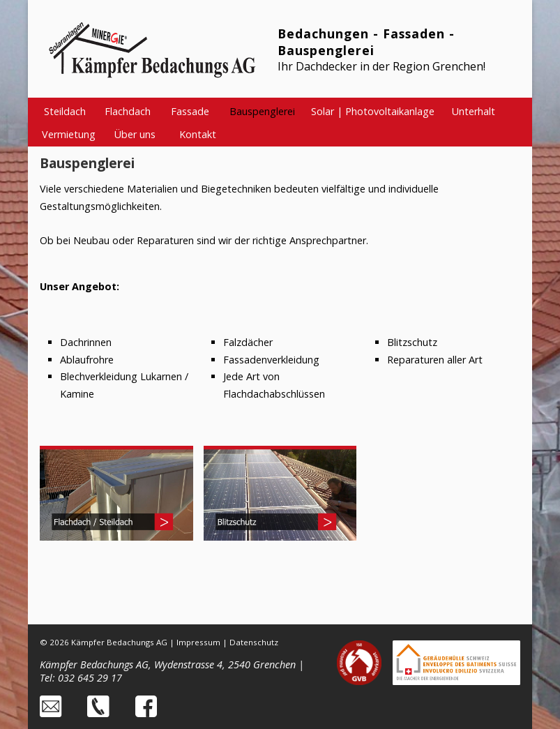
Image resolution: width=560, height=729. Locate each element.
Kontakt (198, 134)
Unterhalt (474, 111)
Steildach (65, 111)
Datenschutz (254, 642)
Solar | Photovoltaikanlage (373, 111)
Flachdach (128, 111)
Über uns (135, 134)
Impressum (198, 642)
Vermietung (69, 134)
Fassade (190, 111)
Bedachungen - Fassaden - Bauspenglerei (366, 42)
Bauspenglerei (262, 111)
